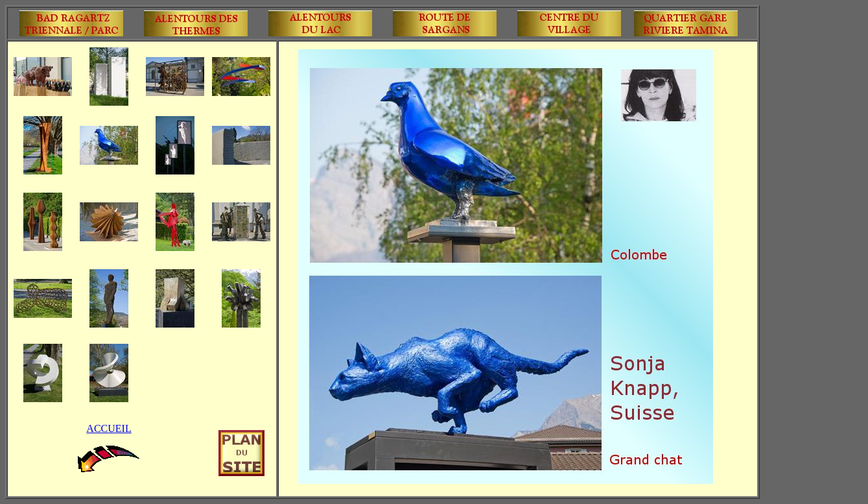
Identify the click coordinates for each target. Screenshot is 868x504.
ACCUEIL (109, 428)
